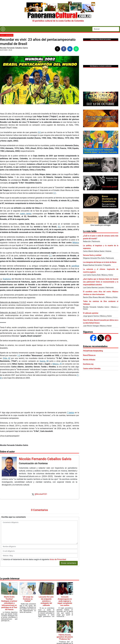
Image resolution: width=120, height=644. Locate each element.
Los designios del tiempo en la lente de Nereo (100, 262)
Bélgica (75, 243)
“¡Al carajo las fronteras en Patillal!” (28, 599)
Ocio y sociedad (7, 35)
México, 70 (57, 364)
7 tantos (71, 413)
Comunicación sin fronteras (33, 463)
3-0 (39, 132)
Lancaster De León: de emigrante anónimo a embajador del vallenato (46, 601)
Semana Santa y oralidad (92, 255)
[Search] (106, 29)
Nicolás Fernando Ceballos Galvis (14, 48)
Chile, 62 (7, 358)
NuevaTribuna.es (89, 355)
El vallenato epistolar (91, 313)
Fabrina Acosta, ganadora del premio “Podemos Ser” (65, 637)
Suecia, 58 (44, 361)
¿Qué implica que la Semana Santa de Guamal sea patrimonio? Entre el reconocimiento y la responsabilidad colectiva (101, 282)
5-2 (59, 227)
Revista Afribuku (89, 360)
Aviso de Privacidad (58, 559)
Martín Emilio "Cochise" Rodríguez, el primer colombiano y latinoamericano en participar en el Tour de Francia (9, 603)
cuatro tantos (26, 214)
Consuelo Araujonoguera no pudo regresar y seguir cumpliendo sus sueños (65, 601)
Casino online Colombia (92, 369)
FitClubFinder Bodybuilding (93, 351)
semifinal (75, 266)
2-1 (55, 193)
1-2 (19, 355)
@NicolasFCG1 (41, 494)
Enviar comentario (69, 563)
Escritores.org (88, 364)
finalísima (7, 279)
